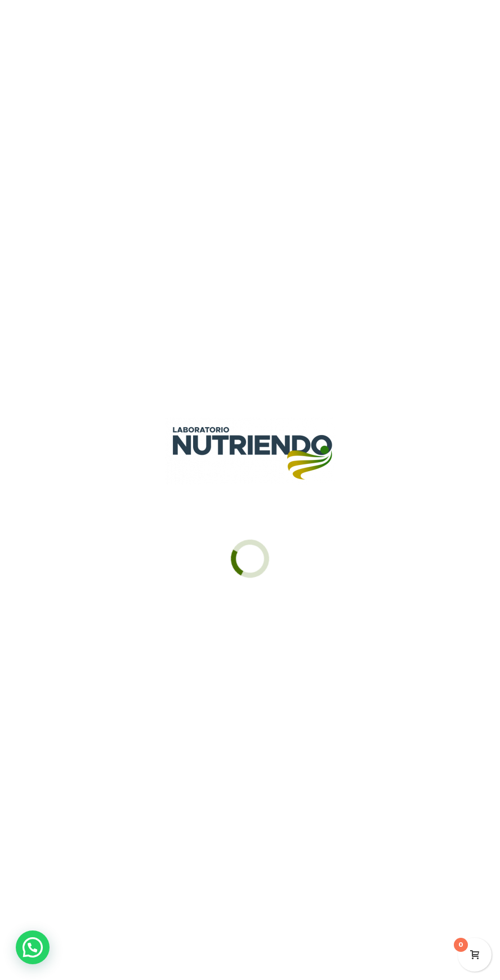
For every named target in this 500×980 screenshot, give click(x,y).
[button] (33, 947)
